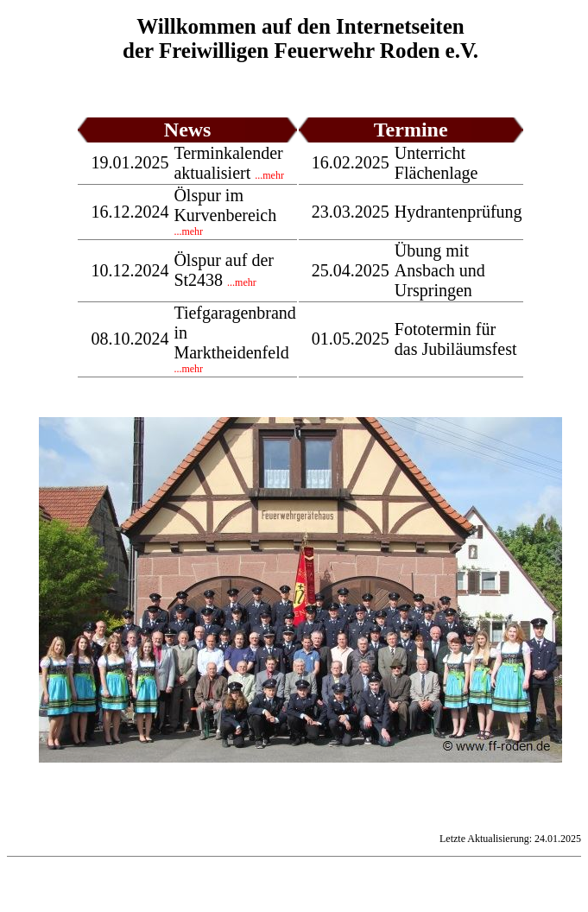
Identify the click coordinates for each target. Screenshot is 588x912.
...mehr (269, 175)
